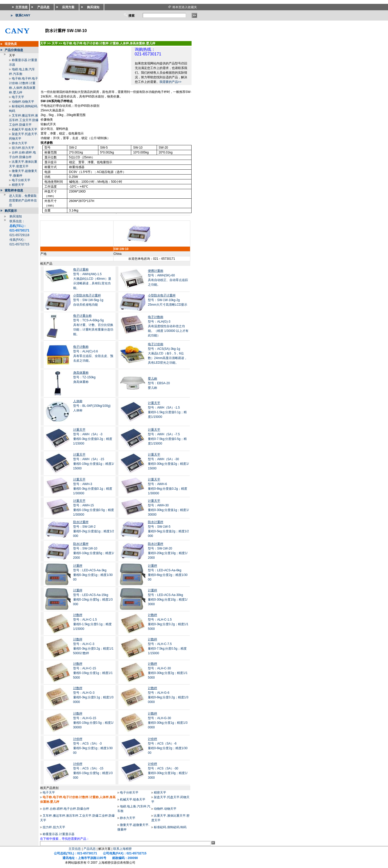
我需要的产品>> (171, 82)
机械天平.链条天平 (25, 129)
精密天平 (18, 185)
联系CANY (23, 15)
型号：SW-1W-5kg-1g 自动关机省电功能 (88, 300)
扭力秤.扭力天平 (23, 148)
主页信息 (75, 849)
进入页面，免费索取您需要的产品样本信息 (23, 200)
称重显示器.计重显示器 (58, 834)
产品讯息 (90, 849)
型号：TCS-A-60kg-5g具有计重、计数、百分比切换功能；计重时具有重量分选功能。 (93, 325)
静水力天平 (20, 143)
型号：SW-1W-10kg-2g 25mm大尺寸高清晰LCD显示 (168, 300)
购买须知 (16, 216)
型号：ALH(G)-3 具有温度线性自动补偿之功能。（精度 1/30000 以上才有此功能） (168, 326)
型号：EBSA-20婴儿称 (159, 383)
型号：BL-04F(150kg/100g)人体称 (92, 406)
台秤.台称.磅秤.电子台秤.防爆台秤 (66, 809)
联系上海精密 (122, 849)
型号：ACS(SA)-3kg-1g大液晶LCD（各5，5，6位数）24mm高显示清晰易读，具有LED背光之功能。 (168, 353)
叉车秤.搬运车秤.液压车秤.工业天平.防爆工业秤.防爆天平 (24, 120)
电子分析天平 (21, 180)
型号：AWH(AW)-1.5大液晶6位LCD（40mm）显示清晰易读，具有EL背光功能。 (92, 279)
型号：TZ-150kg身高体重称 (84, 377)
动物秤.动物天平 (23, 102)
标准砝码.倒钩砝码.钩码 (170, 827)
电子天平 (18, 97)
